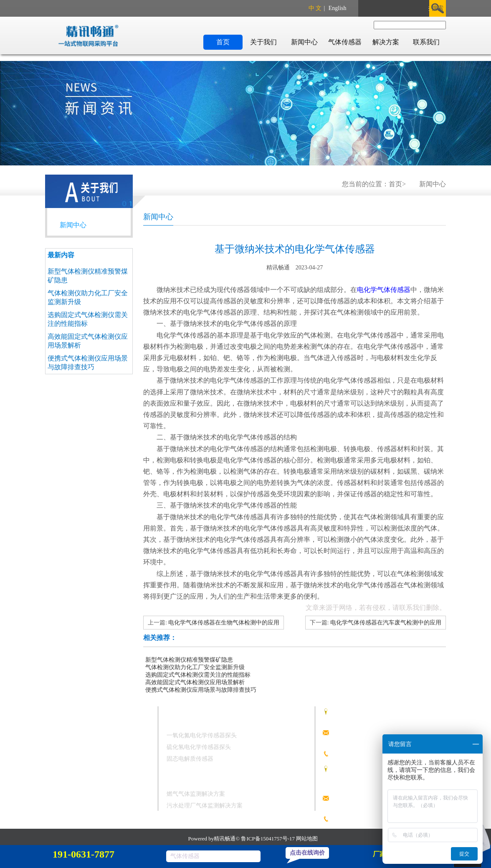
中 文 (315, 8)
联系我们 (426, 42)
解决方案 (386, 42)
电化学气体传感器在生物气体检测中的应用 (224, 623)
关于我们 (263, 42)
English (338, 8)
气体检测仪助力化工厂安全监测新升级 (195, 667)
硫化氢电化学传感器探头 (199, 747)
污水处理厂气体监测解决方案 (205, 806)
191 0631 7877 (363, 753)
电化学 (367, 290)
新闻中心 (304, 42)
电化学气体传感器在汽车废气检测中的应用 (386, 623)
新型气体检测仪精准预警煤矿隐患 (189, 660)
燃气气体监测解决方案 (196, 794)
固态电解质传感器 (190, 759)
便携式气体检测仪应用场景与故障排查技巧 (201, 690)
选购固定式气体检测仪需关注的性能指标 (198, 675)
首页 (223, 42)
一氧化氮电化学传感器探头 (202, 735)
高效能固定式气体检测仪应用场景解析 (195, 682)
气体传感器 (345, 42)
